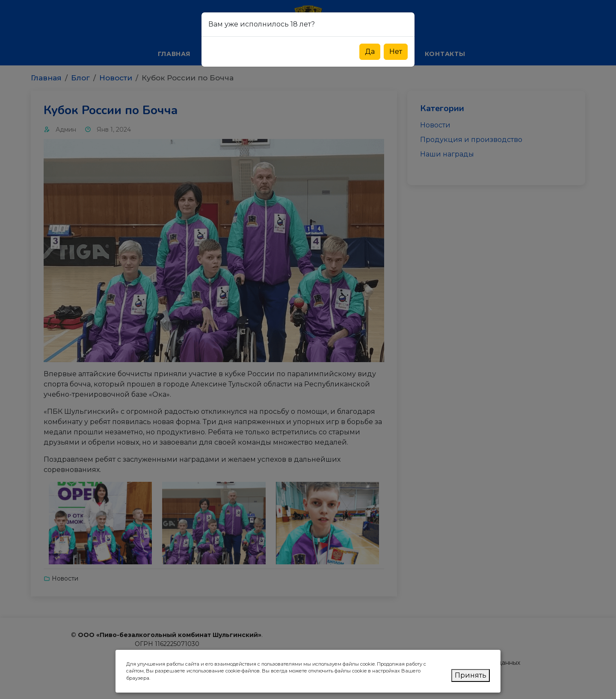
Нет (396, 52)
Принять (471, 675)
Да (370, 52)
